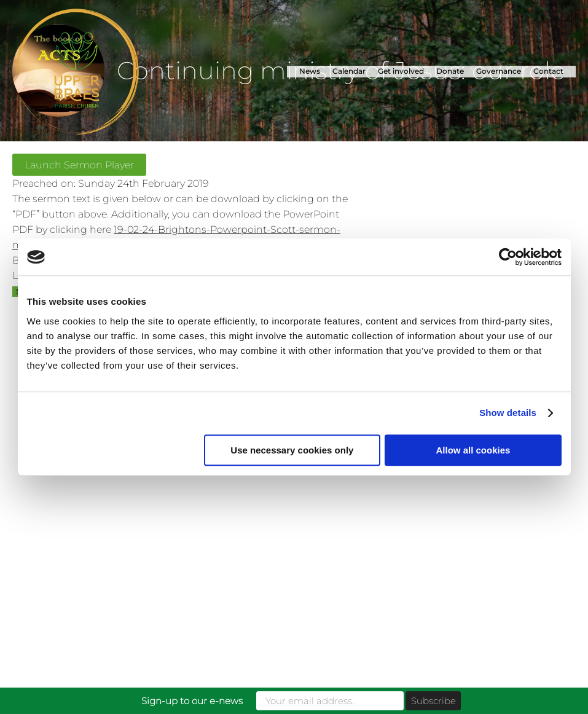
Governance (499, 71)
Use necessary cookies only (292, 450)
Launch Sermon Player (79, 165)
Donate (450, 71)
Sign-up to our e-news (192, 701)
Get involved (401, 71)
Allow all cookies (473, 450)
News (310, 71)
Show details (508, 413)
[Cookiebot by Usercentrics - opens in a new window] (508, 257)
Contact (548, 71)
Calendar (349, 71)
